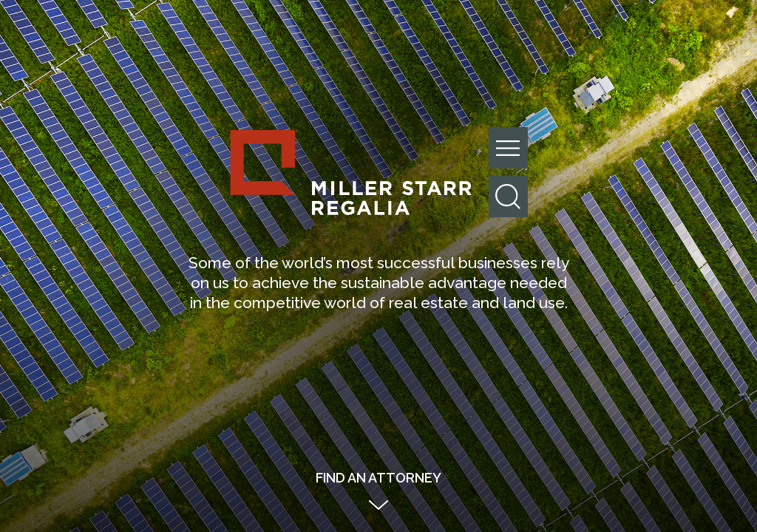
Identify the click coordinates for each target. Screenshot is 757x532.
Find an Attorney (378, 478)
